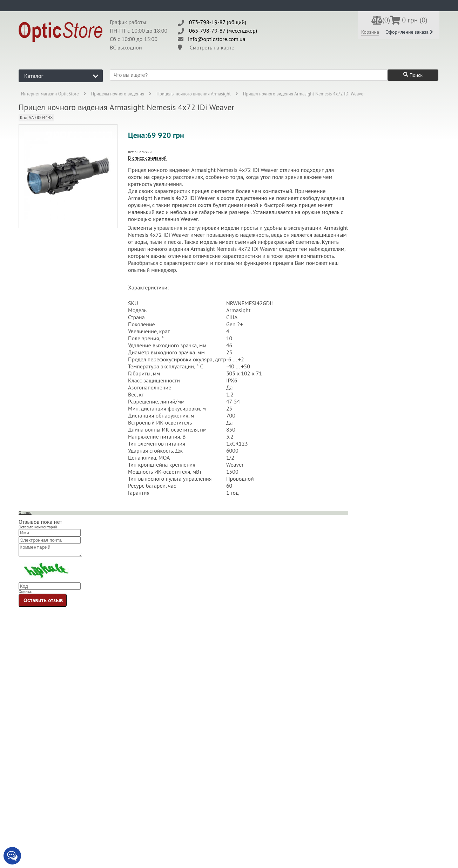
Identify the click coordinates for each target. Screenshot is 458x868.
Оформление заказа (409, 32)
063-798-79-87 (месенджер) (223, 31)
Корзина (370, 32)
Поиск (413, 75)
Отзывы (25, 513)
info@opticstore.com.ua (217, 39)
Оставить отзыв (43, 602)
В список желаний (147, 158)
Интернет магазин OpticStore (50, 94)
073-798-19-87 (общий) (218, 22)
